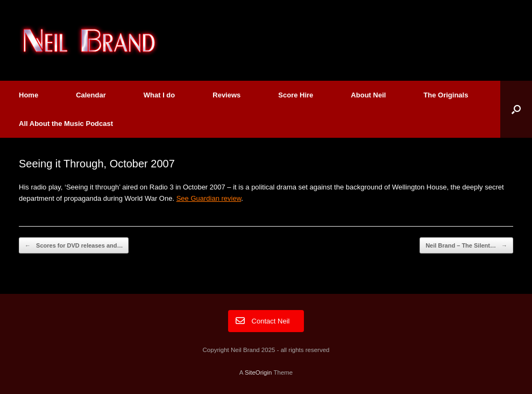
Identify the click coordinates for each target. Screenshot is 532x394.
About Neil (368, 95)
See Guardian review (209, 198)
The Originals (446, 95)
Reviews (226, 95)
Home (29, 95)
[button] (516, 109)
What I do (159, 95)
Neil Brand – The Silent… (466, 246)
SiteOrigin (258, 372)
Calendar (91, 95)
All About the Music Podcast (66, 124)
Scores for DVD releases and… (74, 246)
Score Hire (296, 95)
